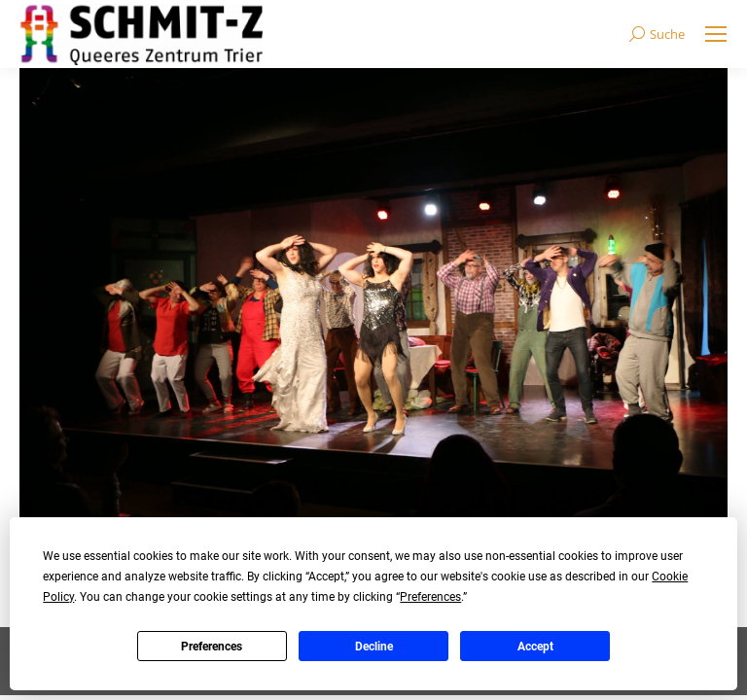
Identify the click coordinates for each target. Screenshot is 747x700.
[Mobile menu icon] (716, 34)
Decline (374, 647)
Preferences (212, 647)
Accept (535, 647)
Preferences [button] (430, 597)
